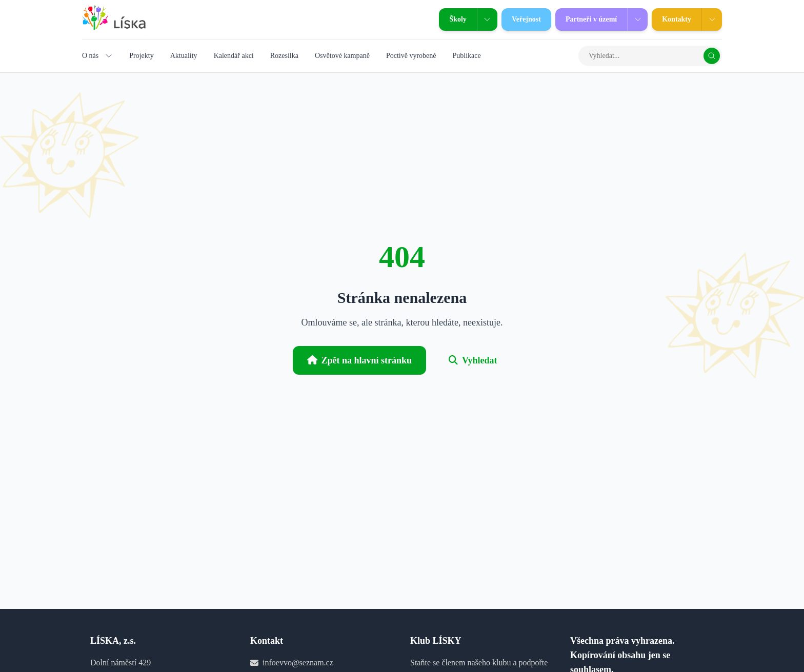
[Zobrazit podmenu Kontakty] (712, 19)
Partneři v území (586, 19)
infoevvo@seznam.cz (298, 663)
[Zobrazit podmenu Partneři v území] (637, 19)
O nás (90, 56)
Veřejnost (521, 19)
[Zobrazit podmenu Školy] (487, 19)
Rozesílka (284, 56)
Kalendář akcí (234, 56)
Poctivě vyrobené (411, 56)
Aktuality (184, 56)
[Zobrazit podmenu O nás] (109, 56)
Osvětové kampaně (342, 56)
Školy (453, 19)
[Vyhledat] (712, 56)
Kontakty (671, 19)
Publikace (466, 56)
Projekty (141, 56)
